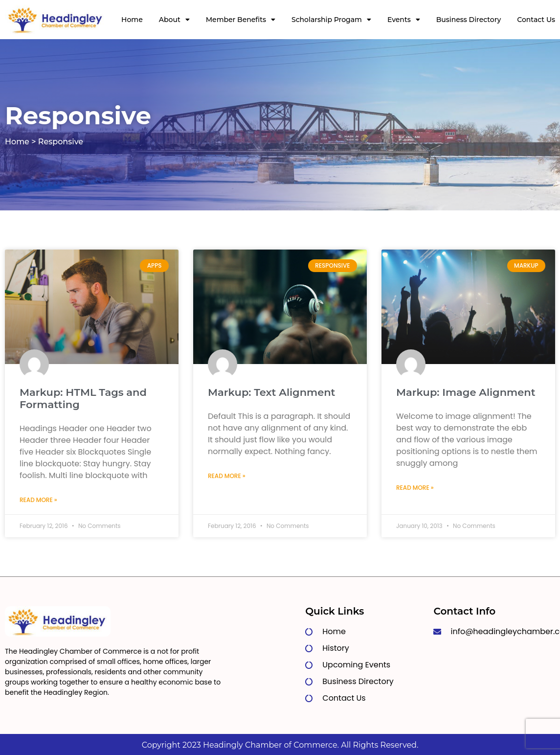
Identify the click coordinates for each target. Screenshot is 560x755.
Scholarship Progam (331, 20)
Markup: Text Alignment (272, 392)
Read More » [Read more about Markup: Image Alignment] (415, 488)
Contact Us (536, 20)
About (174, 20)
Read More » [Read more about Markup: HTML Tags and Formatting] (38, 500)
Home (132, 20)
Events (404, 20)
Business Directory (469, 20)
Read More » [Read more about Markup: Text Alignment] (227, 476)
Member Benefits (241, 20)
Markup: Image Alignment (466, 392)
